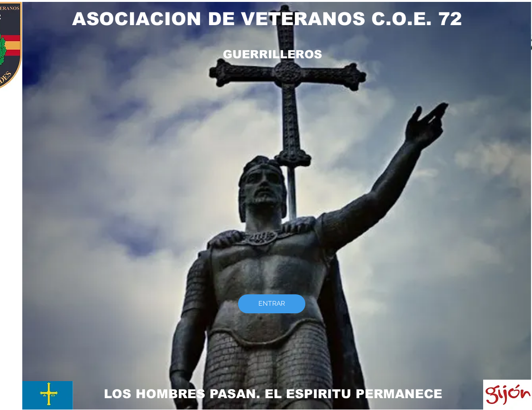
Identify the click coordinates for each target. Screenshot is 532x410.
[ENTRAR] (272, 304)
